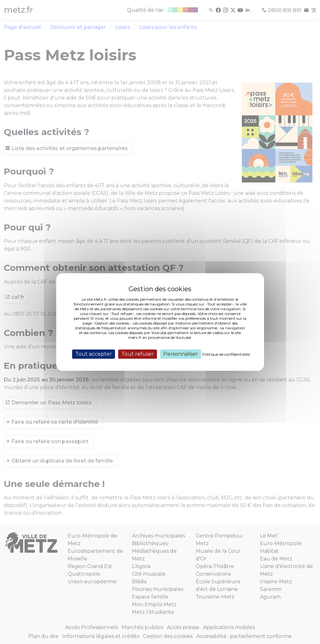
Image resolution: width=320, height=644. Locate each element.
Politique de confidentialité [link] (226, 354)
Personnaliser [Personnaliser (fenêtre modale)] (181, 354)
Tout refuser (138, 354)
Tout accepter (94, 354)
